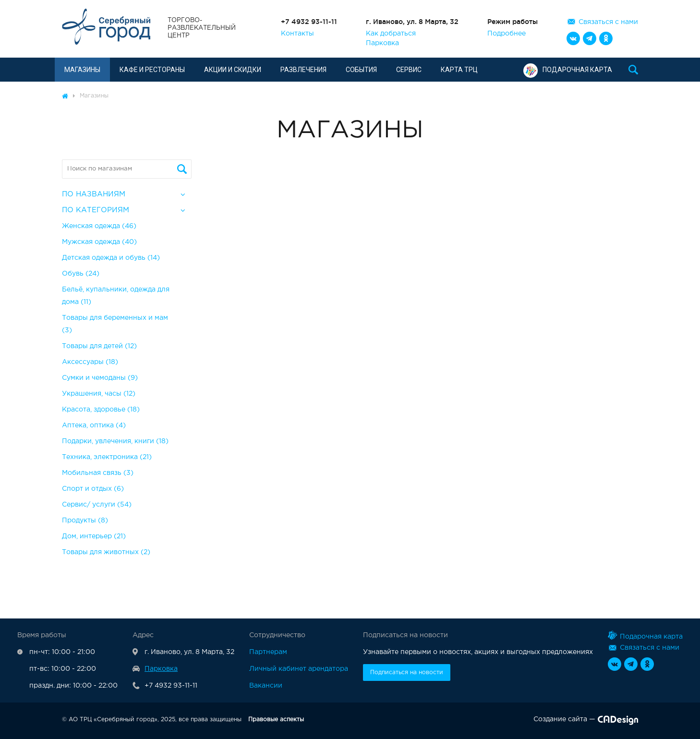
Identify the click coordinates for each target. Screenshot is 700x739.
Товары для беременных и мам (115, 324)
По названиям (94, 194)
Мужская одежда (99, 242)
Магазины (82, 70)
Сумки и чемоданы (100, 378)
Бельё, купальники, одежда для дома (116, 296)
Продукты (85, 521)
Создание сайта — (586, 721)
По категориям (96, 210)
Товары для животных (106, 552)
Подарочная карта (568, 70)
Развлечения (303, 70)
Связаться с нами (608, 22)
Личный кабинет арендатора (299, 669)
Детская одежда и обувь (111, 258)
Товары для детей (99, 346)
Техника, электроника (107, 457)
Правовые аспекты (276, 720)
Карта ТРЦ (459, 70)
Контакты (297, 34)
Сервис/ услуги (97, 505)
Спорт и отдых (93, 489)
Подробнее (507, 34)
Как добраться (391, 34)
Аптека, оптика (94, 425)
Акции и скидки (233, 70)
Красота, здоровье (101, 410)
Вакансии (266, 686)
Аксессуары (90, 362)
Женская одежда (99, 226)
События (361, 70)
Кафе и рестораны (152, 70)
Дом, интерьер (94, 536)
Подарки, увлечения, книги (115, 441)
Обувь (81, 274)
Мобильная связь (98, 473)
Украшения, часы (99, 394)
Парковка (382, 43)
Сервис (409, 70)
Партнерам (268, 652)
